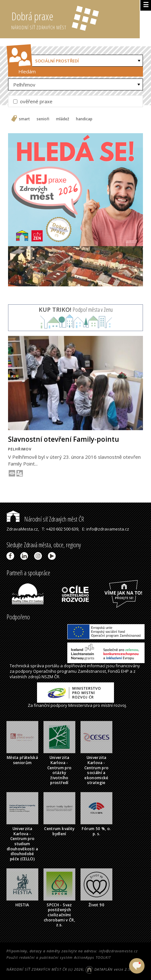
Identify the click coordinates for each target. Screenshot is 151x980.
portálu (52, 666)
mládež (63, 119)
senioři (43, 119)
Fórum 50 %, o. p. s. (96, 831)
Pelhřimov (24, 85)
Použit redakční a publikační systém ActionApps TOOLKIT (59, 957)
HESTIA (22, 905)
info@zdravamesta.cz (118, 951)
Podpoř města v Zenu (76, 310)
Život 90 (96, 905)
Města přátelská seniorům (22, 760)
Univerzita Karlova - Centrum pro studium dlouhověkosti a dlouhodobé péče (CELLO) (22, 844)
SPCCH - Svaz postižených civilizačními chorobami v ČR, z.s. (59, 915)
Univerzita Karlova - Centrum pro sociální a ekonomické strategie (97, 770)
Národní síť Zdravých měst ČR (45, 519)
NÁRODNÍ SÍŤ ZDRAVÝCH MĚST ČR (37, 969)
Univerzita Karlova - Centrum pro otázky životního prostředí (60, 770)
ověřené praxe (33, 101)
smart (24, 119)
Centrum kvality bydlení (59, 831)
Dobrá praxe (75, 19)
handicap (84, 119)
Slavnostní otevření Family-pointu (64, 439)
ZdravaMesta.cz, (23, 529)
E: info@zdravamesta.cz (106, 529)
